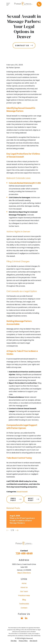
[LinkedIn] (26, 618)
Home (24, 583)
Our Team (24, 591)
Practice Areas (24, 596)
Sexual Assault (22, 492)
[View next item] (17, 530)
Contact (24, 608)
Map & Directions (24, 573)
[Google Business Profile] (22, 618)
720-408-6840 (24, 553)
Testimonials (24, 604)
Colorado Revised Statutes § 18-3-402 (25, 183)
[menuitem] (14, 641)
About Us (24, 587)
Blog (24, 600)
